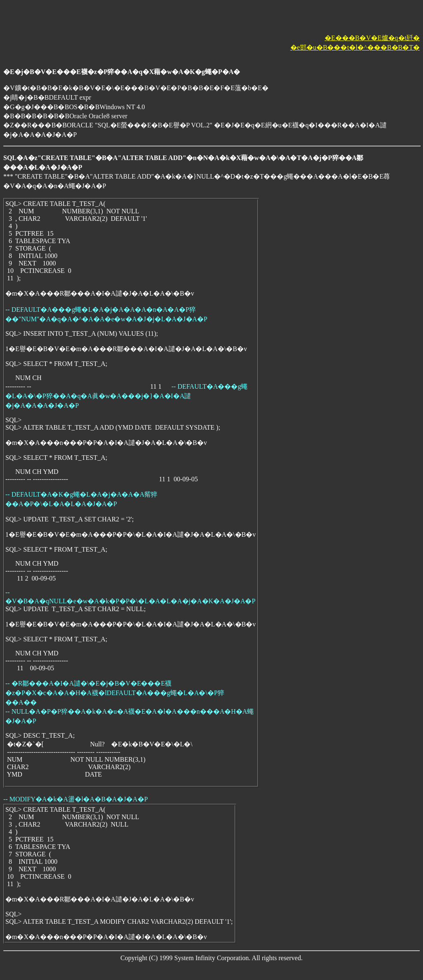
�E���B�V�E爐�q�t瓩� (372, 38)
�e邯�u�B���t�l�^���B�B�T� (355, 47)
